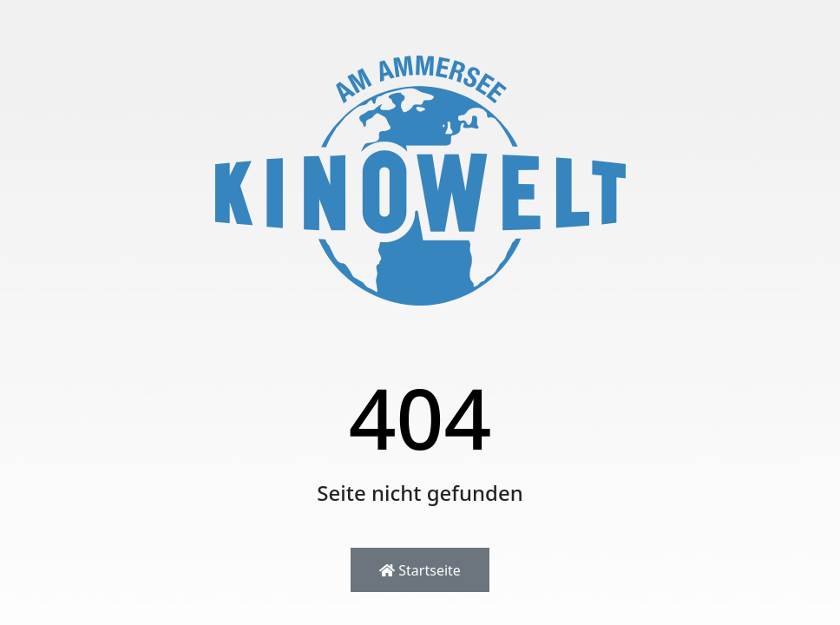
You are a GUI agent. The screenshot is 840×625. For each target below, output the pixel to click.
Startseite (420, 570)
